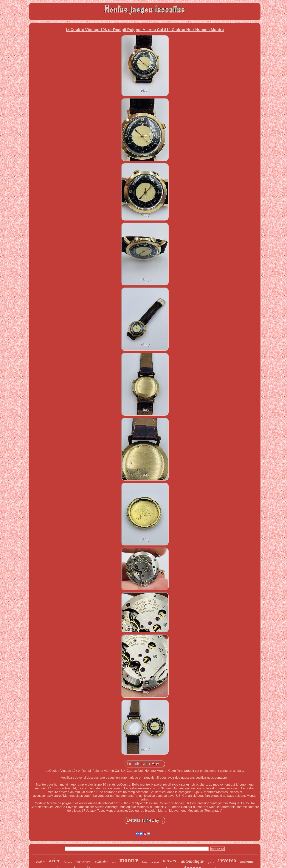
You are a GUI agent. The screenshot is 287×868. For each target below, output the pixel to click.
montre (129, 860)
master (170, 861)
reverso (227, 860)
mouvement (83, 862)
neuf (114, 863)
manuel (155, 862)
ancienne (247, 862)
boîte (145, 862)
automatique (192, 861)
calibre (41, 862)
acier (54, 861)
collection (102, 862)
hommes (68, 862)
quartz (211, 862)
